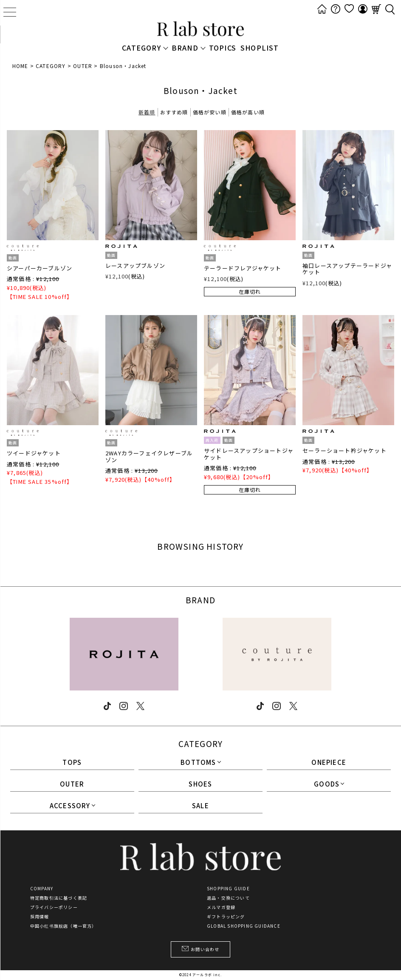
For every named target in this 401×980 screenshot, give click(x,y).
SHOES (200, 784)
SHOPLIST (260, 48)
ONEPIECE (329, 763)
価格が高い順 (248, 112)
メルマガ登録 (221, 907)
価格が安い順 (210, 112)
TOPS (72, 763)
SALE (200, 806)
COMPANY (42, 889)
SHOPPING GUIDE (228, 889)
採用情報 (40, 917)
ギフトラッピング (226, 917)
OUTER (83, 66)
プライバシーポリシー (54, 907)
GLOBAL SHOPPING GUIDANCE (244, 926)
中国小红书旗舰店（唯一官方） (64, 926)
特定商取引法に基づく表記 (59, 898)
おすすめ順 (174, 112)
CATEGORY (51, 66)
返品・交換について (228, 898)
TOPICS (223, 48)
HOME (20, 66)
